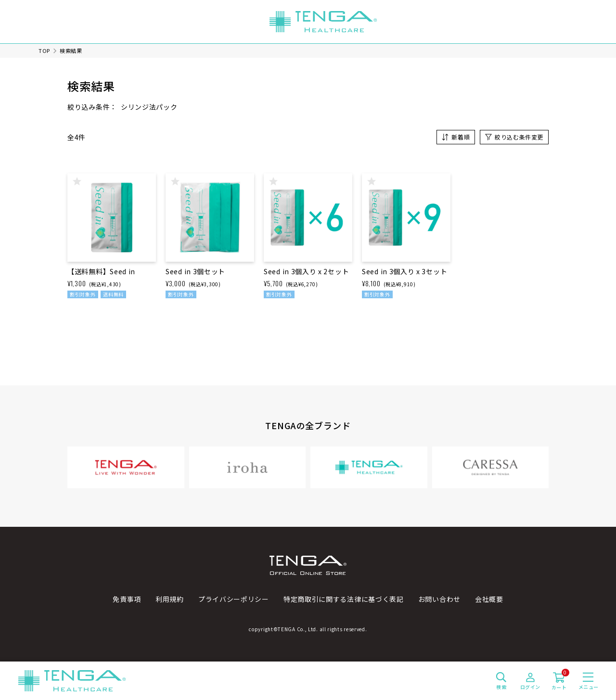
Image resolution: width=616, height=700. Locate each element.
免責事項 (127, 599)
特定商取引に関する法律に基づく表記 (344, 599)
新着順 (461, 137)
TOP (44, 51)
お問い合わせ (439, 599)
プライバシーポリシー (234, 599)
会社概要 (489, 599)
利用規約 (170, 599)
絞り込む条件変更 (519, 137)
